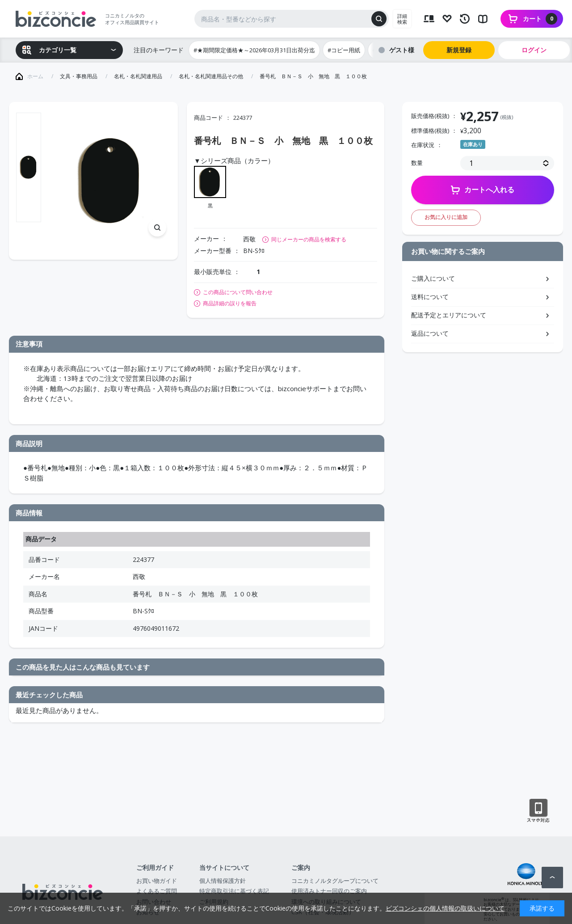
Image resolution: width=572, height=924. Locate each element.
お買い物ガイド (157, 881)
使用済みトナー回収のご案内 (329, 891)
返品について (430, 333)
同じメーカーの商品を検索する (309, 239)
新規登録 (459, 50)
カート (540, 19)
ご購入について (433, 278)
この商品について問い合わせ (238, 292)
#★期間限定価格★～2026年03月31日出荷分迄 (254, 50)
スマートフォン (538, 811)
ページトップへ (552, 878)
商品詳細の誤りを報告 (230, 304)
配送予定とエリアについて (449, 315)
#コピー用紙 (344, 50)
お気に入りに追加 (446, 217)
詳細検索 (402, 19)
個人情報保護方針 (223, 881)
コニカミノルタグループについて (335, 881)
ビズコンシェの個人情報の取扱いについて (445, 908)
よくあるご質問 (157, 891)
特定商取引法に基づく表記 (234, 891)
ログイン (534, 50)
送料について (430, 297)
